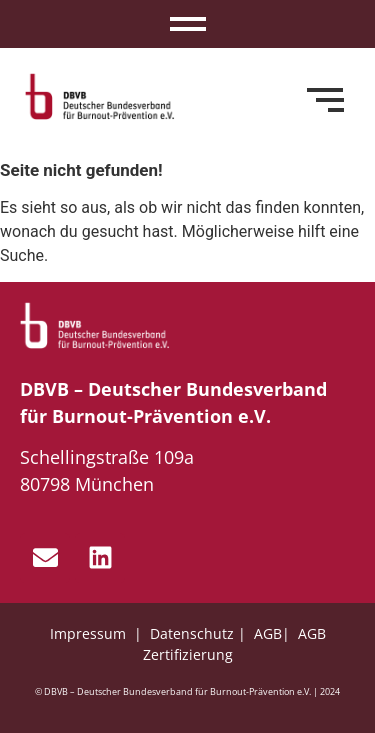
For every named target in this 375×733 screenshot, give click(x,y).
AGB (268, 633)
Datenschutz (192, 633)
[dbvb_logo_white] (95, 325)
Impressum (90, 633)
